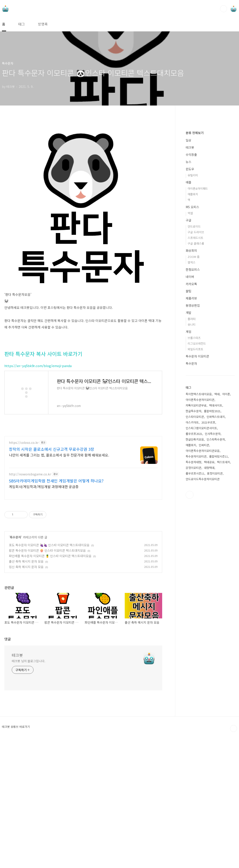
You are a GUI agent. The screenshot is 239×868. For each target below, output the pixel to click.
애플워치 (193, 325)
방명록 (43, 24)
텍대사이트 (216, 536)
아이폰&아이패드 (198, 319)
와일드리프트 (195, 480)
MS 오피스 (192, 338)
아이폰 (226, 525)
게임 (189, 462)
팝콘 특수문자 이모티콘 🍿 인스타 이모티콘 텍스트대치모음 (47, 550)
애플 (189, 313)
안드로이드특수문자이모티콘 (203, 610)
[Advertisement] (210, 192)
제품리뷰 (191, 429)
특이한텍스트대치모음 (199, 525)
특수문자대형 (194, 593)
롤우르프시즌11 (195, 604)
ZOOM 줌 (194, 387)
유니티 (192, 455)
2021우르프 (208, 553)
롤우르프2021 (194, 564)
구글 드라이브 (196, 363)
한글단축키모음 (195, 570)
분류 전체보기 (195, 264)
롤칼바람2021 (212, 542)
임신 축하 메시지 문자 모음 (26, 567)
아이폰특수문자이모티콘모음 (203, 581)
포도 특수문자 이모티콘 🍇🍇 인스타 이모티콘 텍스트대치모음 (49, 545)
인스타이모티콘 (195, 547)
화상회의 (191, 381)
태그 (22, 24)
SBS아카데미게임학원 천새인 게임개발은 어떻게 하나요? (56, 481)
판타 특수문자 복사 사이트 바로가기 (43, 354)
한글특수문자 (194, 542)
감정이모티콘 (194, 598)
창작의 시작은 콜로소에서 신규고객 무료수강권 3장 (52, 449)
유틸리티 (193, 306)
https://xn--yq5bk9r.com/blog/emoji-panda (38, 366)
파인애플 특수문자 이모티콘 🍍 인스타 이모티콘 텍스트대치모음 (50, 556)
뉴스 (189, 293)
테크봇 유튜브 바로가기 (16, 727)
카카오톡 (191, 415)
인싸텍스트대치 (216, 547)
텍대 (217, 525)
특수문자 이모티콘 (197, 487)
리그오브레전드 (197, 474)
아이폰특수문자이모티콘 (200, 530)
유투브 (190, 626)
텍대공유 (209, 593)
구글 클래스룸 (196, 374)
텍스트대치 (224, 593)
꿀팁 (189, 422)
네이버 (190, 407)
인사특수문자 (213, 564)
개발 (189, 443)
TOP (234, 728)
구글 (189, 351)
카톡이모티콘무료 (196, 536)
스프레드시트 (195, 368)
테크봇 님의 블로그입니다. (29, 661)
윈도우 (190, 300)
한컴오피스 (193, 400)
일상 (189, 271)
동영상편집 (193, 436)
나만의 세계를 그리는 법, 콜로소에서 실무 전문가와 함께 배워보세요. (59, 455)
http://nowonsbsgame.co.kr (30, 474)
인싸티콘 (204, 576)
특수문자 (15, 537)
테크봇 (17, 655)
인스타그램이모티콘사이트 (201, 559)
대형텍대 (209, 598)
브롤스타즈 (194, 469)
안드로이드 (194, 357)
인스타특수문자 (216, 570)
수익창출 (191, 285)
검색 (224, 9)
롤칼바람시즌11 (219, 587)
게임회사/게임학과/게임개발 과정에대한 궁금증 (44, 486)
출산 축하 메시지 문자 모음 (26, 561)
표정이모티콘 (215, 604)
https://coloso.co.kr (24, 443)
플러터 (192, 450)
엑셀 (190, 344)
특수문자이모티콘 (196, 587)
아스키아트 (192, 553)
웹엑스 (192, 393)
